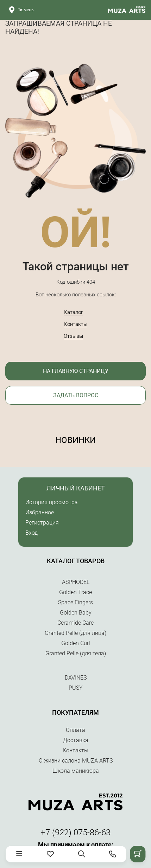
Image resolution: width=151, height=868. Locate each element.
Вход (32, 533)
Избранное (40, 512)
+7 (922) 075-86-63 (75, 832)
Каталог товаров (76, 561)
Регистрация (42, 523)
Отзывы (73, 336)
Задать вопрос (76, 395)
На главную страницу (76, 371)
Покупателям (75, 712)
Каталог (73, 312)
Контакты (75, 324)
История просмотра (52, 502)
